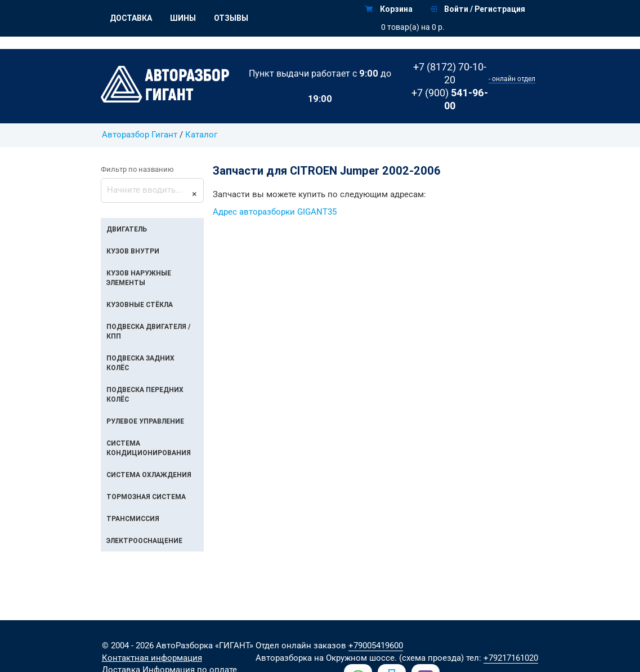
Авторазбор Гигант (140, 135)
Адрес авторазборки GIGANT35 (275, 212)
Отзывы (231, 18)
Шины (183, 18)
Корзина (389, 9)
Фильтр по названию (137, 169)
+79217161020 (511, 658)
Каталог (201, 135)
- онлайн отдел (512, 79)
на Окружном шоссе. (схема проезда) (389, 658)
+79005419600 (376, 646)
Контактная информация (152, 658)
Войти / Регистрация (478, 9)
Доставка (131, 18)
